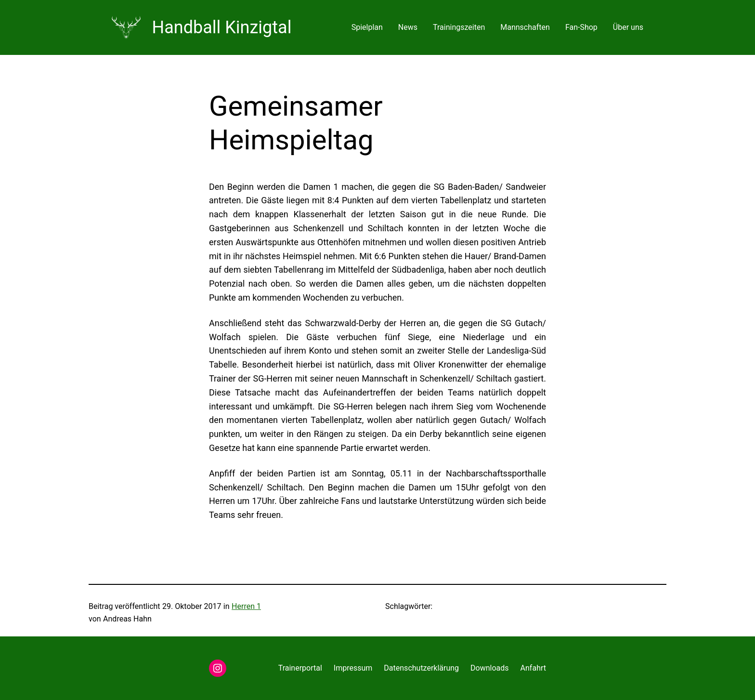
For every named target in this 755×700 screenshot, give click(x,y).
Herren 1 (246, 606)
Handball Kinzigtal (222, 27)
